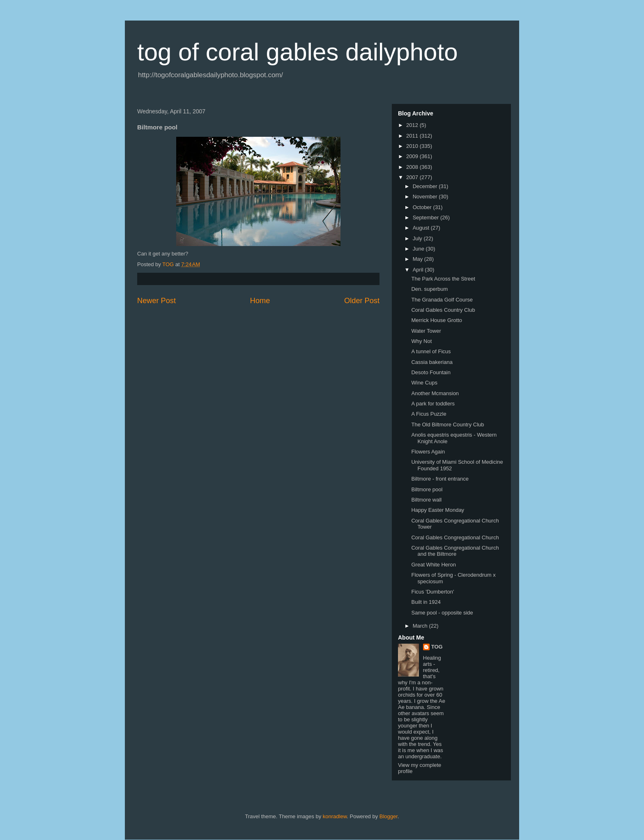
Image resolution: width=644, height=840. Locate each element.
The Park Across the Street (443, 279)
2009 (413, 156)
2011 (413, 136)
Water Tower (426, 331)
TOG (437, 647)
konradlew (335, 816)
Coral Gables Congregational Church (455, 537)
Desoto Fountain (431, 372)
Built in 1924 (426, 602)
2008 (413, 167)
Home (260, 301)
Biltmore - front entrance (440, 479)
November (426, 197)
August (422, 228)
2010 (413, 146)
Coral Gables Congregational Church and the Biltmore (455, 551)
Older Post (362, 301)
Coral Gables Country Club (443, 310)
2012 (413, 125)
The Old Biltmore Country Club (447, 425)
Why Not (421, 341)
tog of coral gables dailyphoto (298, 52)
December (426, 186)
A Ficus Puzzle (429, 414)
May (419, 259)
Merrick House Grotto (437, 320)
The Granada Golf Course (442, 300)
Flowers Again (428, 452)
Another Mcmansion (435, 393)
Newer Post (156, 301)
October (423, 207)
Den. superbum (429, 289)
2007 (413, 177)
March (421, 626)
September (427, 217)
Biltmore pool (427, 489)
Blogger (389, 816)
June (419, 249)
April (419, 270)
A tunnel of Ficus (431, 351)
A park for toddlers (433, 404)
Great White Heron (433, 565)
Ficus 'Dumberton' (432, 592)
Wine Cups (424, 383)
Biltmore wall (426, 500)
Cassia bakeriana (432, 362)
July (418, 238)
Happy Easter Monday (438, 510)
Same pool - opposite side (442, 613)
